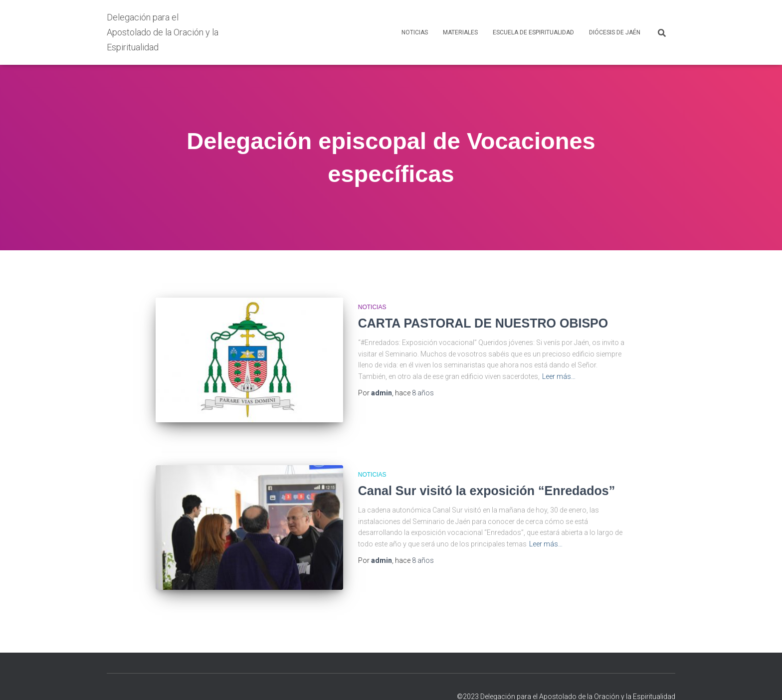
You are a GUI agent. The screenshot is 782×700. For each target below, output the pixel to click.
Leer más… (559, 376)
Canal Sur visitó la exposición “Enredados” (487, 481)
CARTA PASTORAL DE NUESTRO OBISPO (483, 323)
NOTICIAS (415, 32)
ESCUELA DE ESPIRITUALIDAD (533, 32)
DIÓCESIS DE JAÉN (615, 32)
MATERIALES (460, 32)
